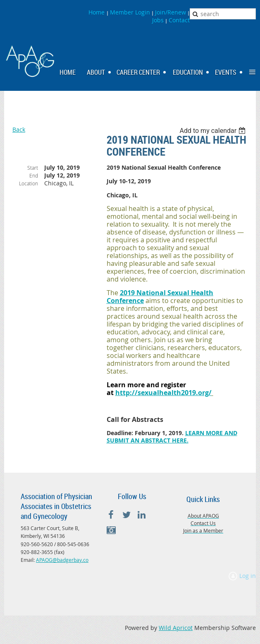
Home (97, 12)
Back (19, 129)
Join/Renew (171, 12)
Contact (179, 20)
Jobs (158, 20)
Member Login (130, 12)
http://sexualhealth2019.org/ (163, 393)
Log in (248, 576)
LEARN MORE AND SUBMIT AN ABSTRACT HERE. (172, 437)
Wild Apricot (176, 628)
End (34, 175)
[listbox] (213, 131)
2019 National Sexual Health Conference (160, 297)
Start (33, 168)
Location (29, 183)
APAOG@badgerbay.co (62, 560)
